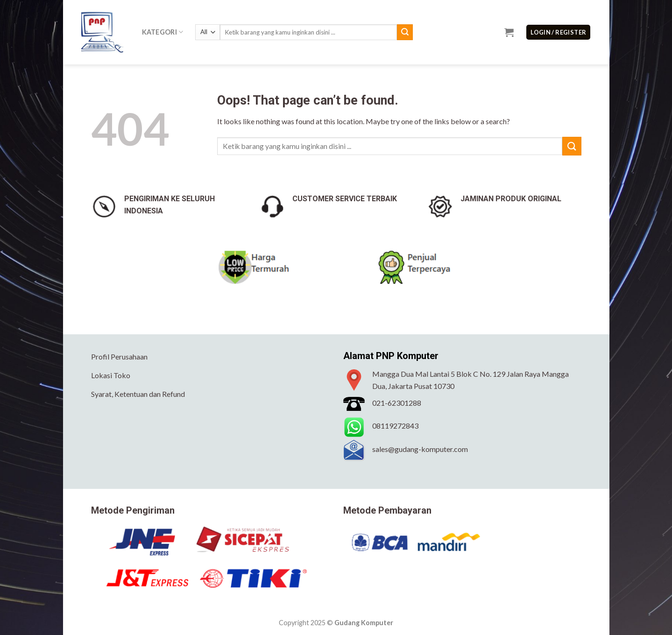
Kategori (163, 32)
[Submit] (405, 32)
